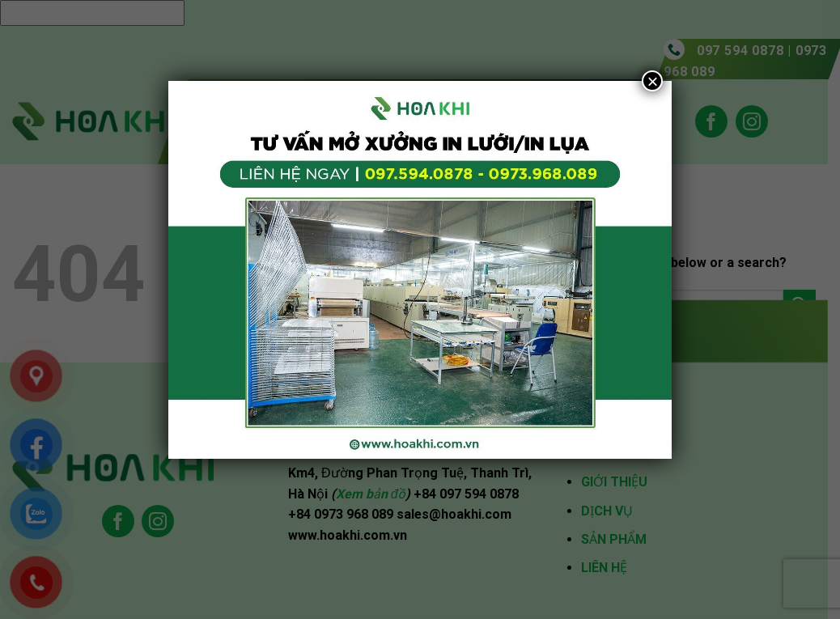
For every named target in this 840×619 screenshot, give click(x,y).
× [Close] (652, 81)
